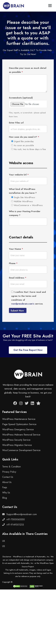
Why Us (6, 493)
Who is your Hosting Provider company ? (25, 213)
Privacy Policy (9, 472)
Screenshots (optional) (21, 98)
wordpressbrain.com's (23, 304)
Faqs (5, 487)
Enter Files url (16, 123)
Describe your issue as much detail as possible (28, 70)
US (4, 546)
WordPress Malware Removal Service (21, 435)
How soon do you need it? (24, 137)
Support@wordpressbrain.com (19, 514)
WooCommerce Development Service (21, 450)
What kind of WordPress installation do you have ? (23, 191)
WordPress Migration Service (17, 445)
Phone (13, 263)
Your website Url (19, 175)
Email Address (18, 278)
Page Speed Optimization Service (19, 424)
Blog (5, 498)
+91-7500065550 (14, 519)
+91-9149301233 (13, 525)
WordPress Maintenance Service (19, 419)
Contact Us (8, 477)
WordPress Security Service (16, 440)
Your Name (16, 249)
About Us (7, 482)
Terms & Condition (11, 467)
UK (4, 541)
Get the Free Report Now (28, 350)
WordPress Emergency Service (18, 429)
